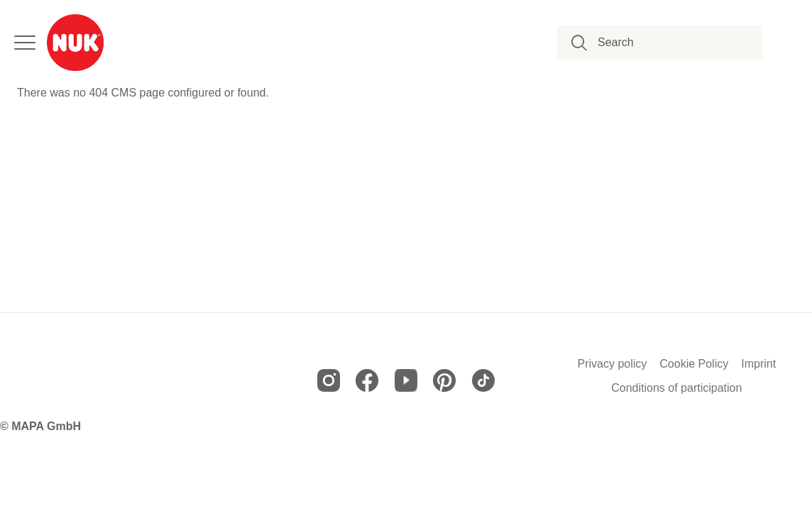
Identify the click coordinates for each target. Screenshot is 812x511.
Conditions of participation (676, 388)
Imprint (758, 364)
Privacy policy (612, 364)
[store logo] (75, 43)
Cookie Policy (694, 364)
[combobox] (668, 43)
